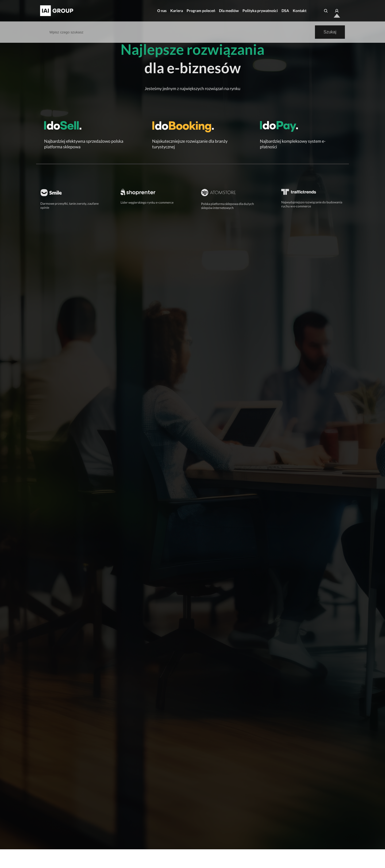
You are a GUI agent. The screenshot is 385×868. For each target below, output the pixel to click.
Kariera (177, 11)
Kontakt (300, 11)
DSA (285, 11)
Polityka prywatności (260, 11)
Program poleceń (201, 11)
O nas (162, 11)
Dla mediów (229, 11)
